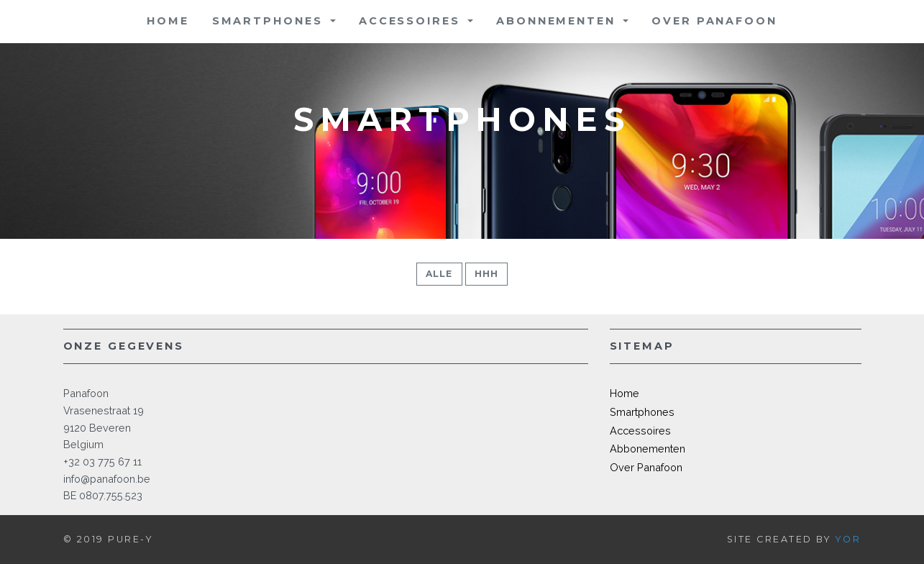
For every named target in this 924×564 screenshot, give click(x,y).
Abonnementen (558, 21)
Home (168, 21)
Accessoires (412, 21)
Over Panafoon (714, 21)
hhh (487, 274)
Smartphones (270, 21)
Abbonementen (648, 449)
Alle (439, 274)
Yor (848, 539)
